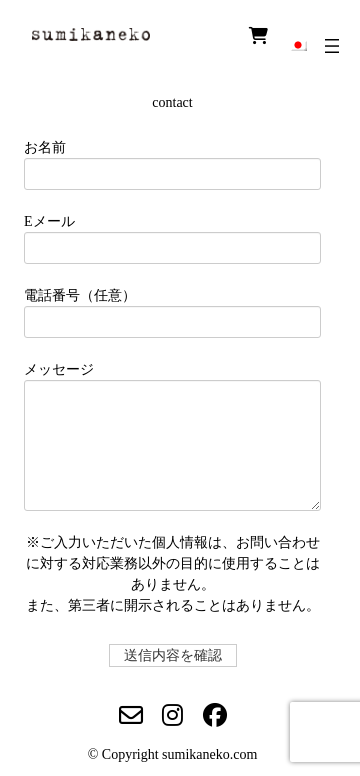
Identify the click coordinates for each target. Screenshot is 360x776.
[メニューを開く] (332, 46)
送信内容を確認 (177, 655)
